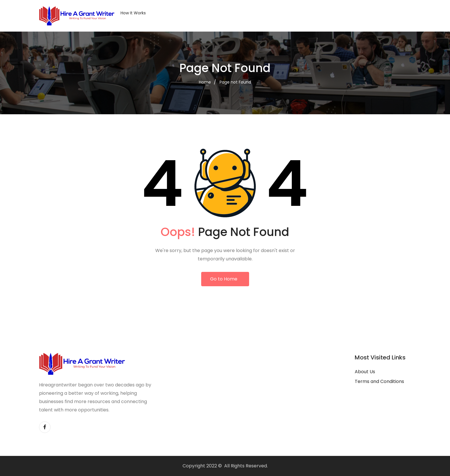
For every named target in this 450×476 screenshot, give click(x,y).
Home (205, 82)
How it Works (133, 13)
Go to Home (224, 279)
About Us (365, 372)
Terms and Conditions (379, 381)
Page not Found (235, 82)
